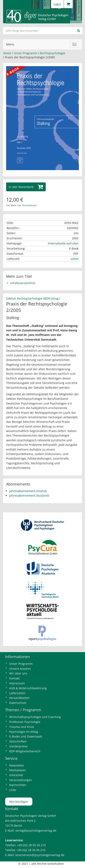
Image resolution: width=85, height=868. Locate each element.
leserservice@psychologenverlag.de (40, 855)
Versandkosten (29, 205)
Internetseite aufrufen (63, 243)
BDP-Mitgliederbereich (25, 751)
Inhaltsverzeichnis (23, 283)
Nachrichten (18, 785)
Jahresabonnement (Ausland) (29, 495)
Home (7, 53)
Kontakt (14, 678)
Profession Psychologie (25, 722)
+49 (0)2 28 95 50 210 (31, 845)
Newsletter (17, 765)
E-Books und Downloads (26, 736)
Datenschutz (18, 703)
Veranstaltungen (21, 780)
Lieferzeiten (17, 693)
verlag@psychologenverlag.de (36, 831)
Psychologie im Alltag (24, 732)
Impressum (17, 683)
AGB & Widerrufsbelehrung (28, 688)
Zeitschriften (18, 741)
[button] (26, 187)
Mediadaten (18, 770)
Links (13, 790)
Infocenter (16, 775)
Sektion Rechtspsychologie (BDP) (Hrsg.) (33, 298)
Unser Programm (25, 53)
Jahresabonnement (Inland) (28, 491)
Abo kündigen (19, 802)
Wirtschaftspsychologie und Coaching (35, 717)
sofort (74, 259)
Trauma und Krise (22, 727)
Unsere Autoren (20, 669)
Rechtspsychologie (52, 53)
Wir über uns (18, 673)
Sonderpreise (18, 746)
